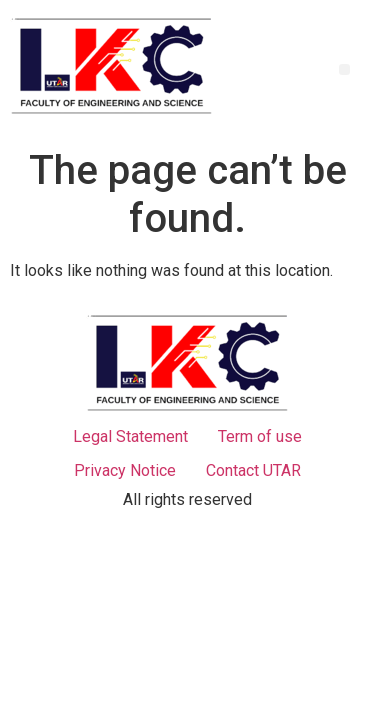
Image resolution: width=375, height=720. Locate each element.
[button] (344, 69)
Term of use (260, 436)
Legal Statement (130, 436)
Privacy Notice (125, 470)
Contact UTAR (253, 470)
